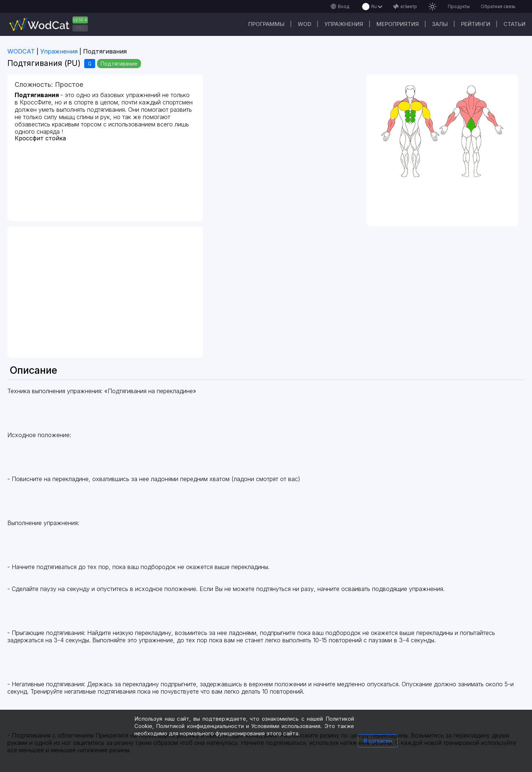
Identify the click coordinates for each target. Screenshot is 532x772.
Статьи (514, 24)
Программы (266, 24)
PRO (80, 28)
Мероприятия (398, 24)
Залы (440, 24)
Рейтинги (476, 24)
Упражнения (344, 24)
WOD (304, 24)
